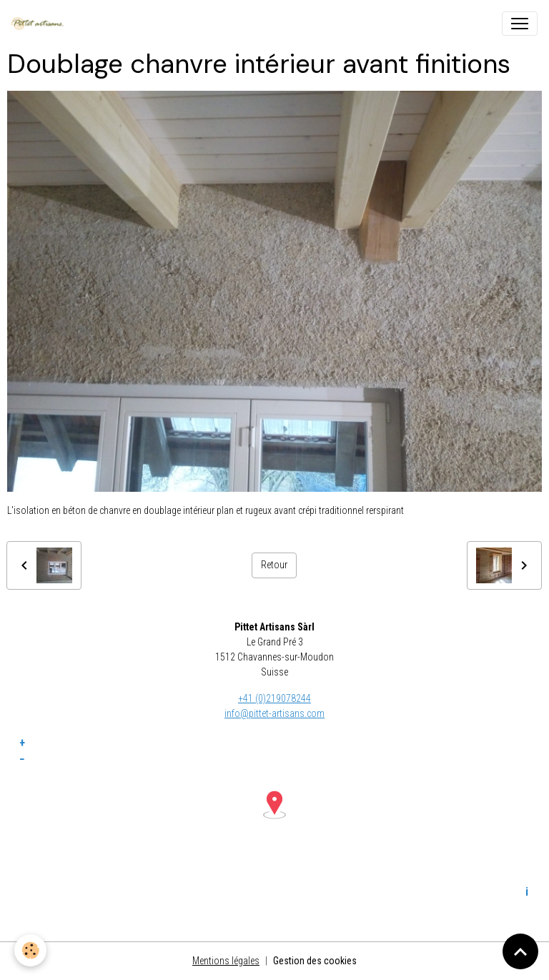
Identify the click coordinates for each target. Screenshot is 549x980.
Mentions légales (226, 961)
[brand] (40, 24)
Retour (274, 565)
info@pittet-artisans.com (274, 713)
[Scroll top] (520, 951)
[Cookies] (30, 950)
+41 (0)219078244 (274, 698)
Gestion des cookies (315, 961)
